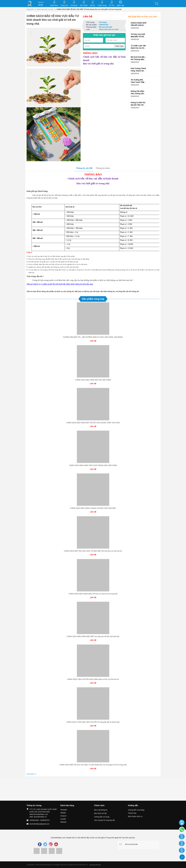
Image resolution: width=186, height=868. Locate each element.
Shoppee (64, 810)
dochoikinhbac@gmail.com (40, 824)
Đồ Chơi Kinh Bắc (131, 844)
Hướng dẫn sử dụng (102, 817)
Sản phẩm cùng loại (93, 299)
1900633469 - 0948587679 (40, 820)
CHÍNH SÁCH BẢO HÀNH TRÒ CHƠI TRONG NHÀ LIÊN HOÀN (93, 465)
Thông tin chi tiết (84, 168)
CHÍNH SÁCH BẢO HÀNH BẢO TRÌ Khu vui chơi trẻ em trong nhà (93, 594)
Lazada (63, 819)
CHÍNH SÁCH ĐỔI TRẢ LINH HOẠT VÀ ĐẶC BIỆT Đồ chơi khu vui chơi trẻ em (93, 551)
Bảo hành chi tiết (100, 813)
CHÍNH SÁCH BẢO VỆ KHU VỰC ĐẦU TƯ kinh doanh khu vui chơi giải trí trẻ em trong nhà (93, 765)
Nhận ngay (119, 46)
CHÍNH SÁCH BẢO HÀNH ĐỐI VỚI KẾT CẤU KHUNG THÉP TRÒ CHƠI (93, 423)
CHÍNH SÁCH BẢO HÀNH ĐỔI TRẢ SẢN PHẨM (93, 380)
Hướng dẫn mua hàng (136, 810)
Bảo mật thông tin (101, 810)
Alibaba (63, 813)
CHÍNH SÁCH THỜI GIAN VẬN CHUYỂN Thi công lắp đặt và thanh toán (93, 722)
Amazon (63, 816)
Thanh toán (132, 813)
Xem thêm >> (32, 774)
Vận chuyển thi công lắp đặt (105, 820)
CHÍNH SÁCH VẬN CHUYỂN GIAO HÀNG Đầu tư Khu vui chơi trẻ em (93, 679)
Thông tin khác (103, 168)
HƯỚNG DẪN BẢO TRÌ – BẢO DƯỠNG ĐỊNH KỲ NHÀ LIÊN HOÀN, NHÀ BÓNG (93, 337)
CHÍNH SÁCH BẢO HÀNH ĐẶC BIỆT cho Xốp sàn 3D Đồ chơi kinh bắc (93, 636)
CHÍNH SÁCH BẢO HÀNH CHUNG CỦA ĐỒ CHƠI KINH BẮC (93, 508)
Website (63, 822)
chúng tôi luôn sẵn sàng (60, 284)
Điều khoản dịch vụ (135, 816)
